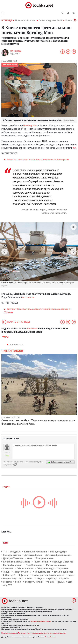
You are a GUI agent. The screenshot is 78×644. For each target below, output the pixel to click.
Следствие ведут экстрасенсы (53, 568)
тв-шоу (50, 582)
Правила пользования (9, 633)
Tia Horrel (16, 51)
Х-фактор (23, 575)
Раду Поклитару (34, 565)
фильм (61, 582)
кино (29, 578)
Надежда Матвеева (63, 562)
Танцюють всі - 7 (23, 572)
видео (71, 575)
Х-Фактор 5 (9, 575)
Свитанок (8, 568)
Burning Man (30, 126)
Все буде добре (58, 552)
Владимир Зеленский (35, 552)
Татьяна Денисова (64, 572)
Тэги (5, 543)
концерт (40, 578)
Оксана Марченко (13, 565)
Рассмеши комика (56, 565)
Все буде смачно (12, 555)
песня (18, 582)
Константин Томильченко (17, 562)
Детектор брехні (33, 555)
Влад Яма (15, 552)
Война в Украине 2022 (50, 20)
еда (21, 578)
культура (53, 578)
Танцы (7, 572)
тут (74, 148)
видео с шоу (10, 578)
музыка (65, 578)
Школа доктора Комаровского (48, 575)
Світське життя (25, 568)
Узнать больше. (50, 637)
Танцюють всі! (43, 572)
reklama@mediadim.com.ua (41, 621)
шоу (70, 582)
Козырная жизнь (44, 558)
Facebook (32, 329)
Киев (29, 558)
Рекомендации (10, 65)
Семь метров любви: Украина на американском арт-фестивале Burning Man (38, 422)
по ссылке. (28, 297)
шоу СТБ (8, 585)
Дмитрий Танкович (13, 558)
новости (7, 582)
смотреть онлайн (34, 582)
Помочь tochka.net (25, 20)
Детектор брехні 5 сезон (58, 555)
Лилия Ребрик (41, 562)
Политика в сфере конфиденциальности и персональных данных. (42, 633)
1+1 (5, 552)
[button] (68, 13)
